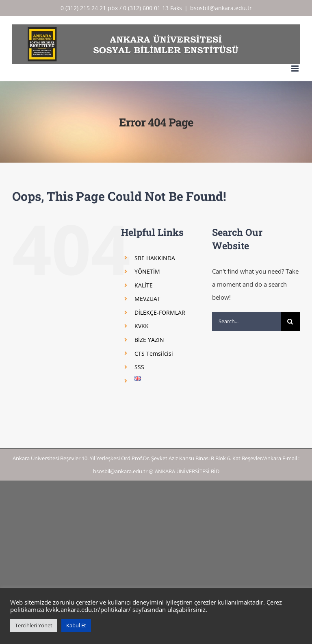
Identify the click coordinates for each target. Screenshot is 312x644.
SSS (139, 367)
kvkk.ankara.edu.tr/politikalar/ (88, 609)
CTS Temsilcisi (154, 354)
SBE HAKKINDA (155, 258)
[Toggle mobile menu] (296, 69)
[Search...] (246, 321)
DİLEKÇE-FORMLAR (160, 312)
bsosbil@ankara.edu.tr (221, 8)
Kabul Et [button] (76, 625)
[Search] (290, 321)
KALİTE (144, 285)
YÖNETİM (147, 271)
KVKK (142, 326)
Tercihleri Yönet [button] (34, 625)
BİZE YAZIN (149, 340)
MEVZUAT (147, 299)
